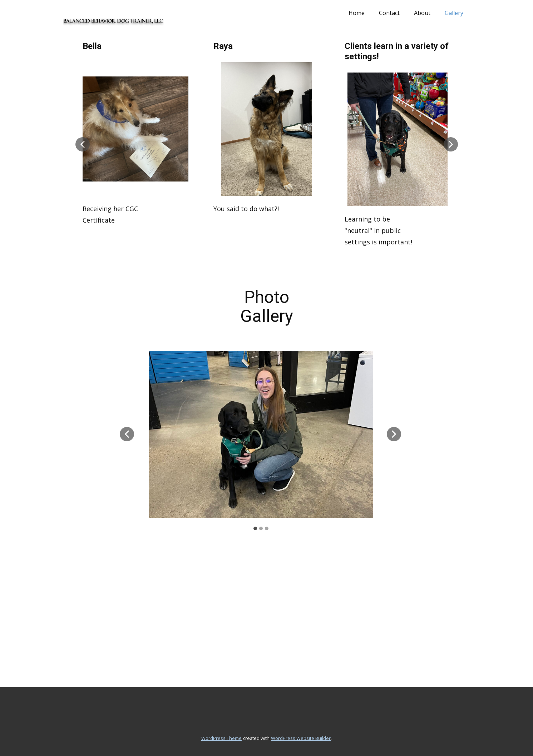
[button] (83, 144)
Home (357, 13)
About (422, 13)
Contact (389, 13)
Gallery (454, 13)
